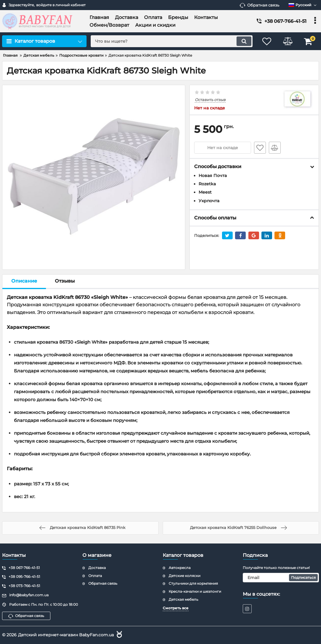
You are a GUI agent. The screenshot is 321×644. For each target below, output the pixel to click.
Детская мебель (183, 599)
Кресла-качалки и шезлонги (195, 591)
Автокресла (180, 568)
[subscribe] (281, 578)
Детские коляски (185, 576)
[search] (172, 41)
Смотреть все (176, 608)
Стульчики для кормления (193, 583)
